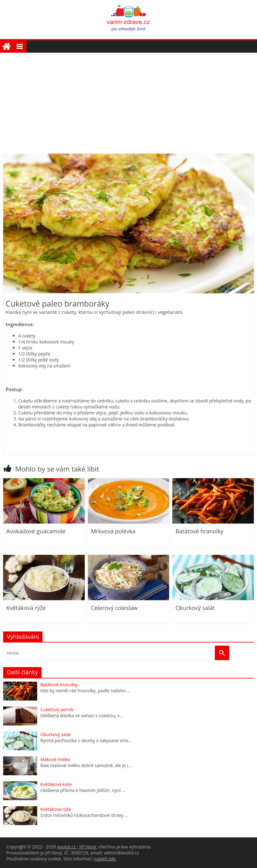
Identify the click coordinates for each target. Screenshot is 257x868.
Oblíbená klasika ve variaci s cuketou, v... (82, 716)
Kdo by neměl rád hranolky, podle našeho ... (85, 691)
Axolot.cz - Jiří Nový (77, 847)
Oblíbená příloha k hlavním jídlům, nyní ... (83, 790)
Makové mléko (55, 759)
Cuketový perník (57, 710)
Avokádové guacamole (36, 531)
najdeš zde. (105, 859)
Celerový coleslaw (114, 608)
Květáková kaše (56, 784)
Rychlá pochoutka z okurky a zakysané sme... (86, 740)
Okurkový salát (195, 608)
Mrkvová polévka (113, 531)
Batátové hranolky (199, 531)
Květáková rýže (26, 608)
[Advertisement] (128, 100)
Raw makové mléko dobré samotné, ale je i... (86, 765)
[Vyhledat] (222, 653)
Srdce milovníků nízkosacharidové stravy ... (84, 815)
